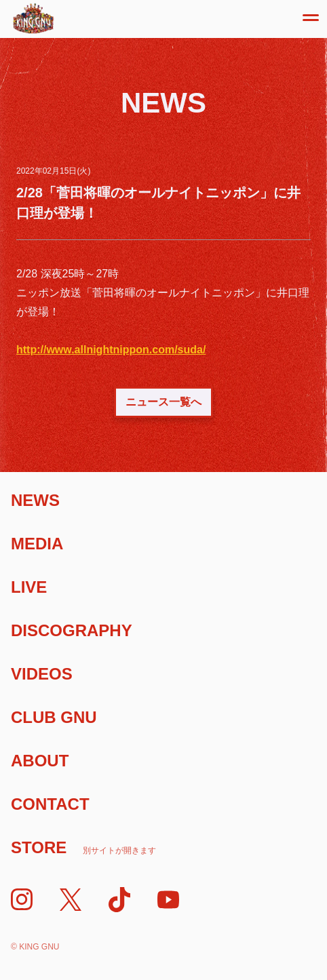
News (35, 500)
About (40, 761)
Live (29, 587)
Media (37, 544)
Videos (42, 674)
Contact (50, 804)
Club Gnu (54, 717)
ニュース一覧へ (163, 402)
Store (83, 847)
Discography (72, 630)
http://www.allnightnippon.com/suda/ (111, 350)
